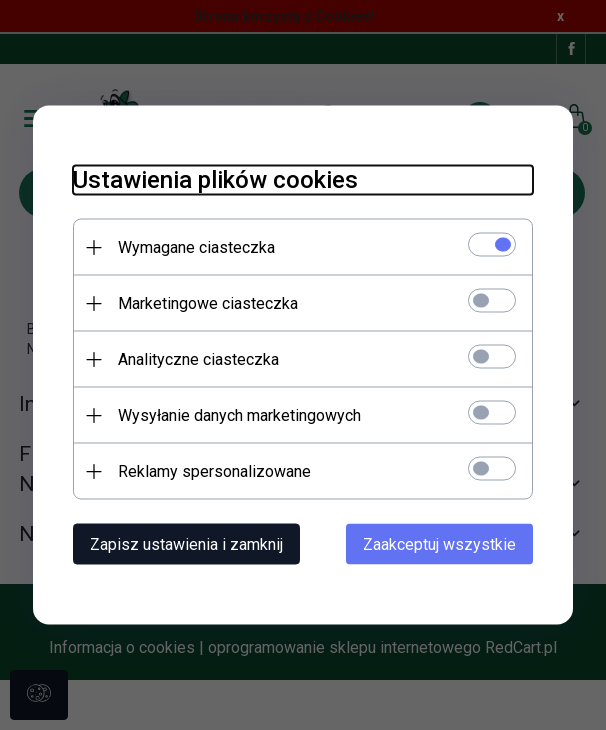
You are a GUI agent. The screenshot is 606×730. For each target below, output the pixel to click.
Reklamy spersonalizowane (214, 471)
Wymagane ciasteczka (196, 247)
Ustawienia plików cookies (215, 180)
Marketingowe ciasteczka (208, 303)
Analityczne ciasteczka (198, 359)
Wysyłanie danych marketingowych (239, 415)
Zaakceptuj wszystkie (439, 544)
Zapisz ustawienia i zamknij (186, 544)
